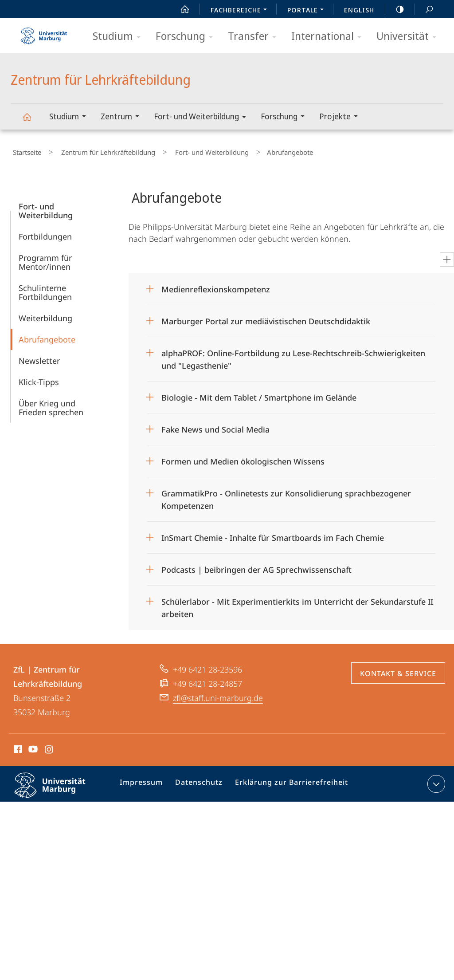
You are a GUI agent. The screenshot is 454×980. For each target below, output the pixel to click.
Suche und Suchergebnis (424, 10)
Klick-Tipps (39, 378)
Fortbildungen (45, 232)
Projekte (341, 117)
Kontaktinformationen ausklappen (435, 780)
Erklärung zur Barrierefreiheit (286, 782)
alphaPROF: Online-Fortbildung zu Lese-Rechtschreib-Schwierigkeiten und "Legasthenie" (293, 352)
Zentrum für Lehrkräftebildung (32, 121)
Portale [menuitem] (308, 11)
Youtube (32, 747)
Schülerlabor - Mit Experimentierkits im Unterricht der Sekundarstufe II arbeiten (297, 601)
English (359, 10)
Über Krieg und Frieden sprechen (51, 404)
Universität (409, 37)
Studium (119, 37)
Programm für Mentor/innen (45, 258)
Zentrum (123, 117)
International (329, 37)
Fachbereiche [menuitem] (241, 11)
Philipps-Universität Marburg (58, 788)
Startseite (25, 150)
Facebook (17, 747)
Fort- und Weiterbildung (203, 118)
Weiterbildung (45, 314)
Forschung (187, 37)
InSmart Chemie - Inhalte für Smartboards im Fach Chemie (273, 534)
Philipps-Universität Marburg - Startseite (44, 33)
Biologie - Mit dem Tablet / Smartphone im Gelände (260, 394)
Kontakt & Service (398, 669)
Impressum (146, 782)
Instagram (49, 747)
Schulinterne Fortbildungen (45, 288)
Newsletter (39, 357)
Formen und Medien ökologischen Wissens (243, 457)
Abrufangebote (47, 335)
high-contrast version (395, 9)
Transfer (255, 37)
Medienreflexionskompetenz (216, 285)
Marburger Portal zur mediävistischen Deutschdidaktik (266, 317)
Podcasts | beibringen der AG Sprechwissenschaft (256, 566)
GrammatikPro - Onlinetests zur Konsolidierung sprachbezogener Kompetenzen (286, 493)
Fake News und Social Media (215, 425)
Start (180, 9)
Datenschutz (200, 782)
